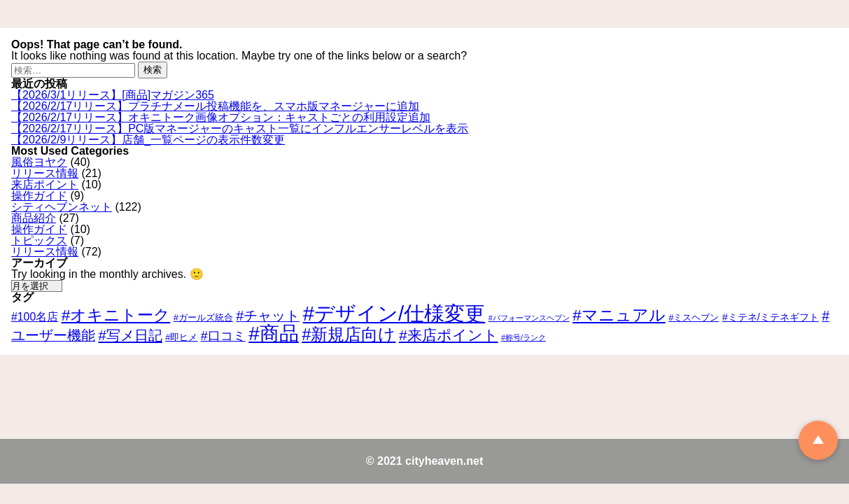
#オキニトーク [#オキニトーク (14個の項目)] (116, 315)
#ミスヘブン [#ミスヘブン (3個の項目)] (694, 317)
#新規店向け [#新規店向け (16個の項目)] (349, 335)
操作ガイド (39, 196)
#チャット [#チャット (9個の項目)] (268, 316)
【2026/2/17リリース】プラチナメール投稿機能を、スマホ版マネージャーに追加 (215, 106)
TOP (818, 440)
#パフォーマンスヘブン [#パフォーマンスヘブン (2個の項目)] (529, 318)
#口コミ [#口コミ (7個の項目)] (223, 336)
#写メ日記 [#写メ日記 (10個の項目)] (130, 335)
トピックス (39, 240)
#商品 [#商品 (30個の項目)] (274, 334)
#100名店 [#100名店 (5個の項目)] (35, 317)
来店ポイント (45, 184)
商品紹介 (34, 218)
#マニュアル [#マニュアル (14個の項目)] (619, 315)
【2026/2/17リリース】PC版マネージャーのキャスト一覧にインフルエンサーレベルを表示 (240, 128)
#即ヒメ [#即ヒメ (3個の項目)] (181, 337)
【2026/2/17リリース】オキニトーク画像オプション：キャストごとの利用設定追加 (221, 117)
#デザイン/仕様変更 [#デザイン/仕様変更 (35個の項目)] (394, 313)
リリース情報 (45, 173)
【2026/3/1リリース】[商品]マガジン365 (113, 95)
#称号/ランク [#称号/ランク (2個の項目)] (524, 337)
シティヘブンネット (62, 207)
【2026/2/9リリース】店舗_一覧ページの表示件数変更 (148, 140)
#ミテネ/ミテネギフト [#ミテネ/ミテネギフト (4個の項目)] (771, 317)
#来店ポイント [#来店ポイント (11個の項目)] (449, 335)
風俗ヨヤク (39, 162)
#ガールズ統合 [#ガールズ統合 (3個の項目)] (203, 317)
